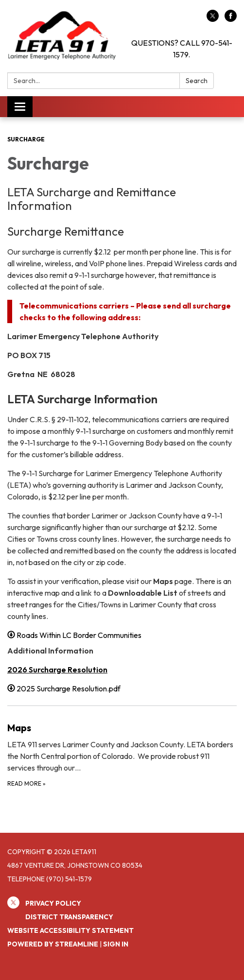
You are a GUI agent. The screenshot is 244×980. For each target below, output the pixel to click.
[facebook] (231, 19)
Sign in (116, 944)
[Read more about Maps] (122, 754)
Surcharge (26, 139)
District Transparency (69, 917)
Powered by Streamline (53, 944)
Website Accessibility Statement (70, 930)
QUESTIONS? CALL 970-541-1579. (182, 49)
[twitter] (213, 19)
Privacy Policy (53, 903)
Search (197, 81)
